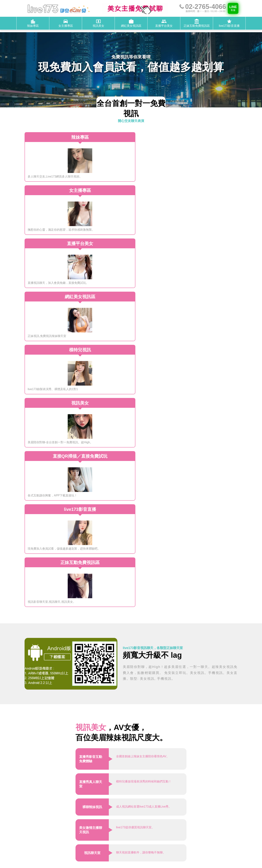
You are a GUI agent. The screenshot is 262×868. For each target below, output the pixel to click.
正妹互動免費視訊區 (167, 844)
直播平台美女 (187, 840)
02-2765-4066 (175, 821)
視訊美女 (193, 835)
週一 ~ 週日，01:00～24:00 (183, 817)
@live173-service (177, 825)
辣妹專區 (160, 835)
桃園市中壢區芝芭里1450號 (183, 813)
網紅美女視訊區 (164, 840)
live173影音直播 (194, 844)
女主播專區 (176, 835)
